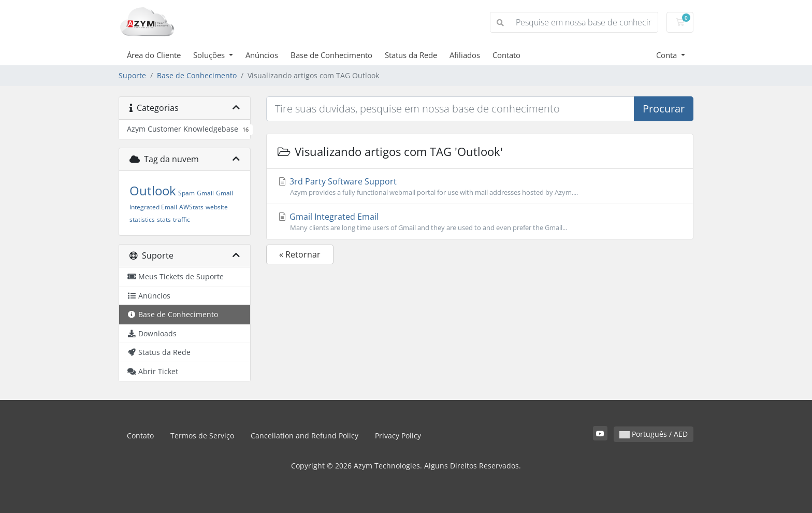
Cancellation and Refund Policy (304, 436)
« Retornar (300, 254)
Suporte (132, 75)
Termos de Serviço (202, 436)
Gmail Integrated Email (480, 222)
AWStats (191, 207)
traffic (182, 219)
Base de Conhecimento (331, 55)
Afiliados (465, 55)
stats (164, 219)
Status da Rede (411, 55)
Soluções (210, 55)
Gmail (205, 193)
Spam (186, 193)
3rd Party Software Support (480, 187)
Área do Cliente (154, 55)
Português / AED (654, 434)
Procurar (664, 109)
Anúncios (262, 55)
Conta (668, 55)
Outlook (153, 190)
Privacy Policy (398, 436)
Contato (506, 55)
